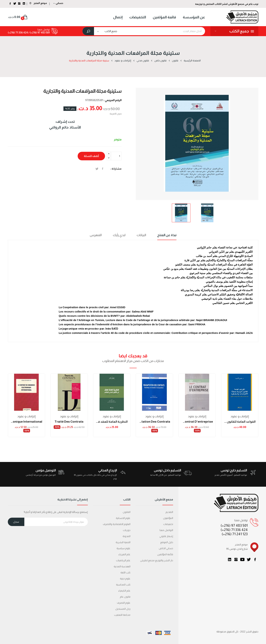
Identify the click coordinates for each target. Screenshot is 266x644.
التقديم (169, 512)
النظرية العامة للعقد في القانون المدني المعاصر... (112, 422)
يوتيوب (242, 559)
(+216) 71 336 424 (234, 530)
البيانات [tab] (141, 235)
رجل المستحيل (123, 609)
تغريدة (97, 169)
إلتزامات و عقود (26, 416)
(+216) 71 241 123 (235, 534)
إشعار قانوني (166, 536)
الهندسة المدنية (122, 566)
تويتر (249, 559)
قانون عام (125, 597)
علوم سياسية (123, 548)
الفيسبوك (255, 559)
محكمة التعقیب (122, 615)
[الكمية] (116, 156)
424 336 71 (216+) (18, 33)
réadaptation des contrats (154, 422)
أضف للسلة (91, 156)
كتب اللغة (125, 572)
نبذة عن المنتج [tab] (167, 235)
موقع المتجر (38, 3)
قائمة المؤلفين (165, 554)
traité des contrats (69, 422)
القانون (127, 512)
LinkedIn (230, 559)
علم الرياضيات (123, 560)
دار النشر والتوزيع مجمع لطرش (157, 560)
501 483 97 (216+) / (39, 33)
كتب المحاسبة (123, 585)
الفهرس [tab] (96, 235)
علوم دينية (125, 579)
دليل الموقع (167, 542)
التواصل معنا (166, 530)
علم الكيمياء (124, 591)
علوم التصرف (124, 603)
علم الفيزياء (124, 554)
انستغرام (236, 559)
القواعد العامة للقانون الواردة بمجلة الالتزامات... (240, 422)
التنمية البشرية (123, 542)
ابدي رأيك (119, 235)
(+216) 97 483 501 (234, 525)
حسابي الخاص (166, 548)
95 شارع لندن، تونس (237, 549)
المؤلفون (168, 518)
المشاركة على (103, 169)
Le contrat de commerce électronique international (26, 422)
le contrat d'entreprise (197, 422)
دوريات (127, 530)
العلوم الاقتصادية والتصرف (117, 524)
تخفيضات (168, 524)
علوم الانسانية (123, 518)
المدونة (127, 536)
